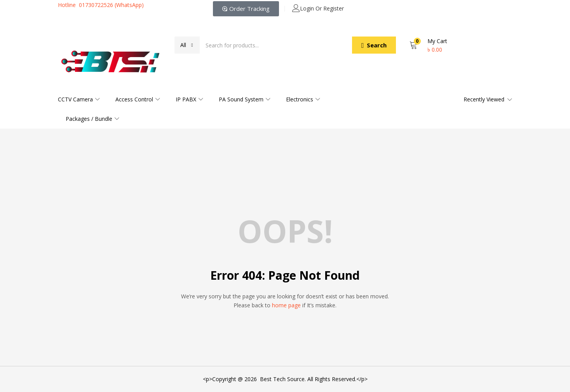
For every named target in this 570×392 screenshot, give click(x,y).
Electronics (303, 99)
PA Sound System (245, 99)
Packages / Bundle (92, 119)
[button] (187, 45)
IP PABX (189, 99)
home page (286, 305)
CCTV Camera (79, 99)
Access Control (138, 99)
